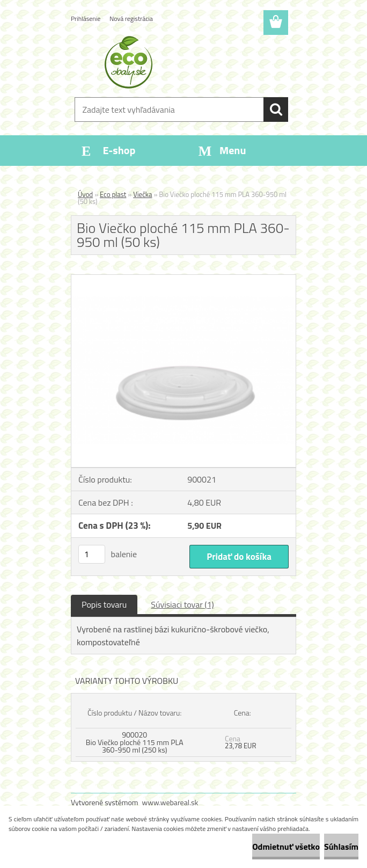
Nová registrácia (131, 19)
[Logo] (177, 62)
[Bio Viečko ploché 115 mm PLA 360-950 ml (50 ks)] (183, 279)
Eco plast (113, 194)
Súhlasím (341, 847)
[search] (276, 110)
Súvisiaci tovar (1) (182, 604)
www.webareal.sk (170, 802)
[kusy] (92, 554)
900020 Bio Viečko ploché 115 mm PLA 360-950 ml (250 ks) (135, 742)
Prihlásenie (86, 19)
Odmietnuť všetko (286, 847)
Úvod (85, 194)
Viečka (142, 194)
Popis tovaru (104, 604)
